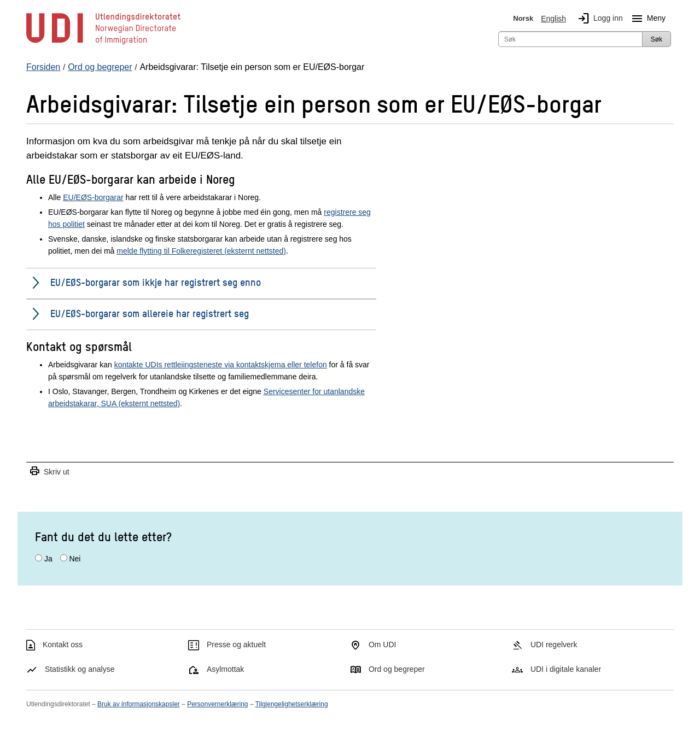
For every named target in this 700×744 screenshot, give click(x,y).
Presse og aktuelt (236, 645)
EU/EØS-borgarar (93, 197)
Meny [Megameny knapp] (646, 19)
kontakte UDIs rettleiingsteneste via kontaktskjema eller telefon (221, 365)
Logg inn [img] (598, 19)
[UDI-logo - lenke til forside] (103, 44)
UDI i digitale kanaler (566, 669)
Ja (48, 559)
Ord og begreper (397, 669)
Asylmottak (225, 669)
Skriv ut (49, 471)
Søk (657, 39)
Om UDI (383, 645)
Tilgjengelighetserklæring (292, 704)
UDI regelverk (554, 645)
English (553, 19)
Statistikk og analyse (80, 669)
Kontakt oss (63, 645)
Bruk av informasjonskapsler (139, 704)
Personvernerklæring (217, 704)
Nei (75, 559)
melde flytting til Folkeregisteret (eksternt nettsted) (201, 251)
